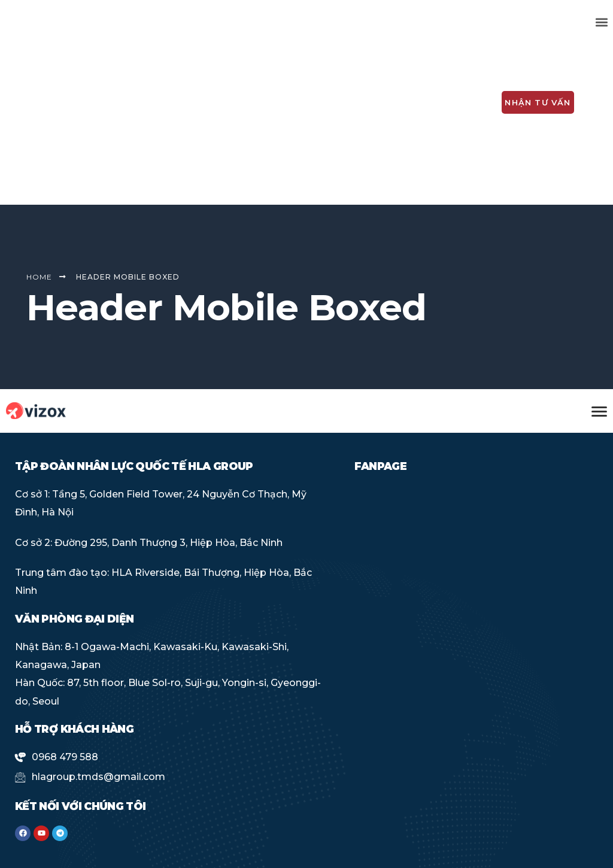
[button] (602, 22)
